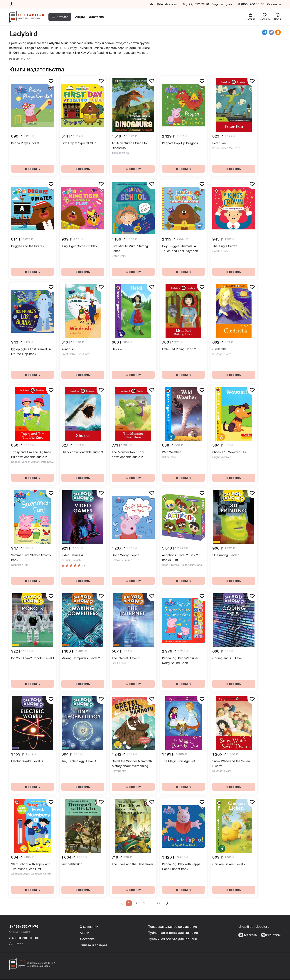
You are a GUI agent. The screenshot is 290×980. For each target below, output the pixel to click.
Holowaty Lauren (122, 560)
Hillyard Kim (119, 771)
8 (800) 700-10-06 (252, 4)
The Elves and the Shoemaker (132, 864)
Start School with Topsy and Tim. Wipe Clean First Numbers (31, 867)
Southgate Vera (222, 354)
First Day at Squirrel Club (79, 143)
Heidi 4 (117, 349)
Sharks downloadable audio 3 (82, 452)
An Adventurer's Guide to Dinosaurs (129, 145)
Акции (82, 17)
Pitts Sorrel (48, 462)
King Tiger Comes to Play (79, 246)
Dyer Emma (84, 354)
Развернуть (17, 59)
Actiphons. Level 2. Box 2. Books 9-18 (180, 557)
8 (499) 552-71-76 (196, 4)
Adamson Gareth (41, 874)
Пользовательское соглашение (173, 927)
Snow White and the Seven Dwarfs (231, 763)
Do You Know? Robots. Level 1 (33, 658)
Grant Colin (68, 354)
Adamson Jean (20, 874)
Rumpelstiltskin (72, 864)
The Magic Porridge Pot (179, 761)
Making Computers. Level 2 (81, 658)
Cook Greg (203, 565)
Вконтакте (271, 935)
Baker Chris (169, 457)
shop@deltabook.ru (163, 4)
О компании (90, 927)
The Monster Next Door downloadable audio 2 (128, 454)
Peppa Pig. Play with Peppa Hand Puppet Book (181, 866)
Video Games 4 (72, 555)
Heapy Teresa (170, 565)
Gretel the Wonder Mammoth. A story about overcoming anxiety (132, 764)
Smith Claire (188, 565)
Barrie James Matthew (226, 148)
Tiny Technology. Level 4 (79, 761)
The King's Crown (225, 246)
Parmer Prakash (71, 560)
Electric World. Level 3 (27, 761)
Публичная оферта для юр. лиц (172, 939)
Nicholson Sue (20, 565)
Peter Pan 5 (220, 143)
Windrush (68, 349)
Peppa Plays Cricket (25, 143)
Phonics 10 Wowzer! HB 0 (230, 452)
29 (159, 903)
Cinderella (219, 349)
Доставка (98, 17)
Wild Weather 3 (173, 452)
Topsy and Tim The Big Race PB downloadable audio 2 (31, 454)
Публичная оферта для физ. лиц (173, 933)
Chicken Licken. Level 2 (229, 864)
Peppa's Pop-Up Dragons (180, 143)
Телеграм (248, 935)
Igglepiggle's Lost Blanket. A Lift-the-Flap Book (31, 351)
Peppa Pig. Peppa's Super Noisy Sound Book (180, 660)
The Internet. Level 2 (126, 658)
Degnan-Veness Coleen (25, 462)
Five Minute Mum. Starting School (130, 248)
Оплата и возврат (94, 945)
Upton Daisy (119, 256)
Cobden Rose (220, 251)
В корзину (33, 169)
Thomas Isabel (120, 153)
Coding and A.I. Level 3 (229, 658)
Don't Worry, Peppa (125, 555)
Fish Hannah (119, 663)
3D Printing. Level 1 (226, 555)
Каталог (64, 17)
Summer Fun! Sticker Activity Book (31, 557)
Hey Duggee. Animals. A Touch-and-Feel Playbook (180, 248)
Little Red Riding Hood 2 (179, 349)
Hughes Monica (222, 457)
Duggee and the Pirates (27, 246)
